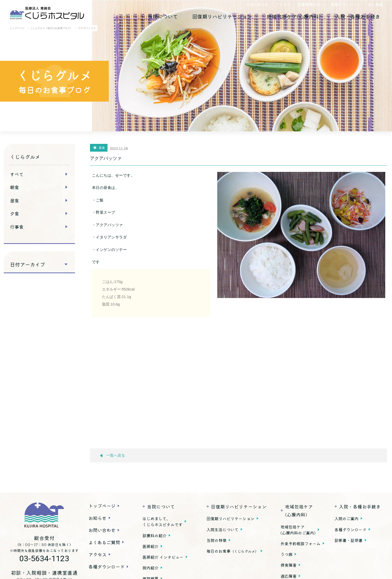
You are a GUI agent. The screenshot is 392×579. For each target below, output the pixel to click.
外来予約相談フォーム (300, 543)
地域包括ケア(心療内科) (294, 16)
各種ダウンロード (346, 4)
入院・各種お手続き (358, 16)
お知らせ (97, 518)
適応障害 (288, 576)
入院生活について (222, 529)
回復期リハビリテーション (222, 16)
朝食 (14, 187)
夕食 (14, 213)
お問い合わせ (257, 4)
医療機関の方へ (311, 4)
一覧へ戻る (112, 456)
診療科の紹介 (154, 535)
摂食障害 (288, 565)
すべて (17, 174)
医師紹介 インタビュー (163, 557)
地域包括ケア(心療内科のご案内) (298, 530)
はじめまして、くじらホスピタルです (162, 521)
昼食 (14, 200)
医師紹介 (150, 546)
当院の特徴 (216, 540)
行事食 (17, 227)
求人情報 (375, 4)
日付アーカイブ (27, 264)
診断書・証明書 (348, 540)
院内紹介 (150, 568)
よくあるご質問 (104, 542)
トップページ (102, 506)
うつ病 (286, 554)
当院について (163, 16)
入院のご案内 (346, 518)
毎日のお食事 (232, 551)
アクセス (283, 4)
